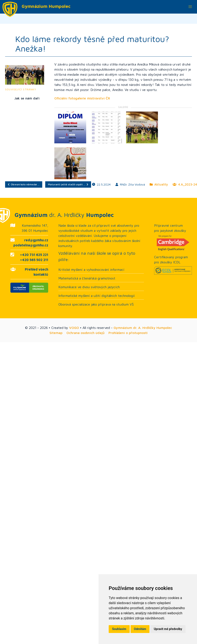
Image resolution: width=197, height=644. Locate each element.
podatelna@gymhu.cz (31, 245)
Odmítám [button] (140, 629)
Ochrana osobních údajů (85, 333)
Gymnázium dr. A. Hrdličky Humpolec (143, 328)
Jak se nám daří (27, 98)
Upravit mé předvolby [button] (168, 629)
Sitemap (56, 333)
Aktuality (159, 184)
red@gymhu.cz (36, 240)
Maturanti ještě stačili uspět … (68, 184)
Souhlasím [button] (119, 629)
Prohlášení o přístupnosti (128, 333)
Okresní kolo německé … (24, 184)
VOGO (74, 328)
